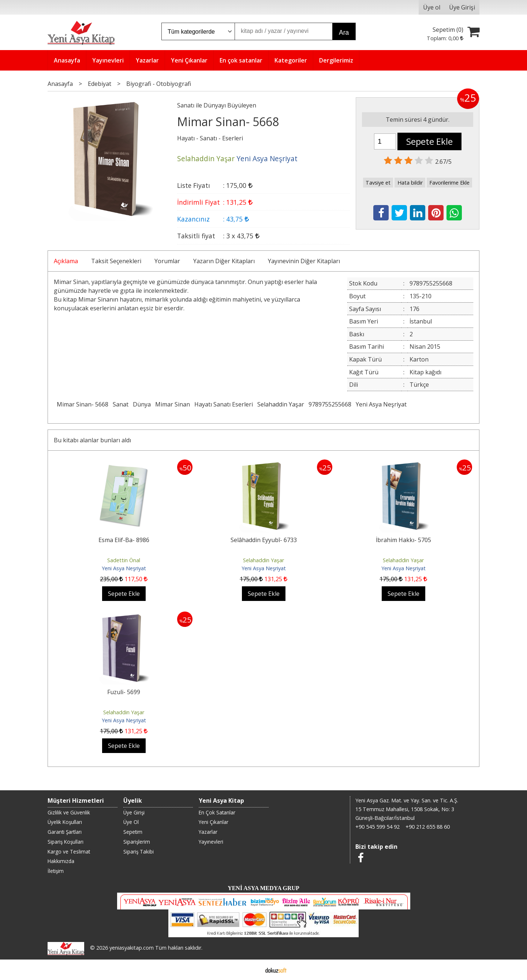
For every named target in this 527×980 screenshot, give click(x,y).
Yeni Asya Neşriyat (381, 404)
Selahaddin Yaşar (281, 404)
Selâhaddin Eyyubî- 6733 (264, 540)
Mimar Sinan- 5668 (83, 404)
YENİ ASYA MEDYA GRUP (263, 888)
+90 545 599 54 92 (378, 827)
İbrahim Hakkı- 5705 (403, 540)
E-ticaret (252, 970)
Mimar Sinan (173, 404)
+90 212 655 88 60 (428, 827)
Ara (344, 33)
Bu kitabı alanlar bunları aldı (92, 440)
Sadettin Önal (124, 560)
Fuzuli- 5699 (124, 692)
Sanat (121, 404)
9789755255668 (330, 404)
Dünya (142, 404)
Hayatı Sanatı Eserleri (224, 404)
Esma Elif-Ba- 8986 (124, 540)
